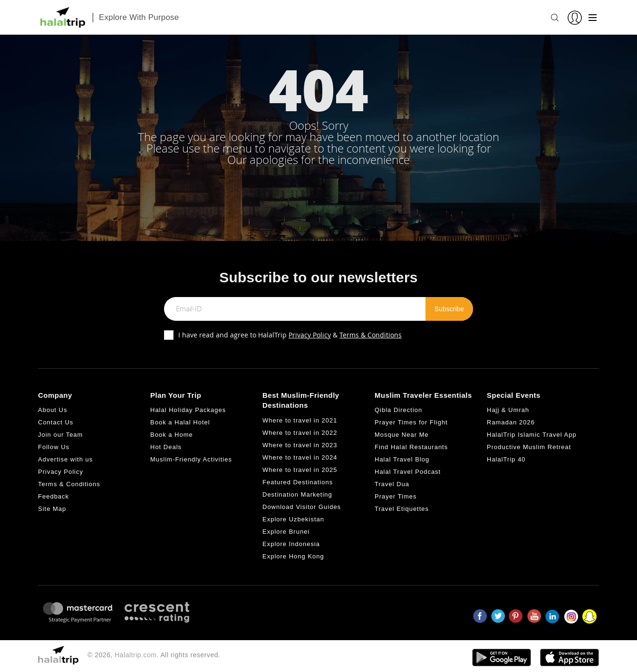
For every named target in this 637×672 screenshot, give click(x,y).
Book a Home (172, 435)
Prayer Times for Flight (411, 422)
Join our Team (60, 435)
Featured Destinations (298, 482)
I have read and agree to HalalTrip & (290, 335)
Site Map (52, 509)
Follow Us (54, 447)
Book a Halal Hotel (180, 422)
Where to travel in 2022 (300, 433)
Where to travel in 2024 (300, 457)
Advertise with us (65, 459)
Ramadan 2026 (511, 422)
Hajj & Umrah (508, 410)
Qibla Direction (398, 410)
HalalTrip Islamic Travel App (532, 435)
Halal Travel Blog (402, 459)
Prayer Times (396, 496)
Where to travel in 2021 (300, 420)
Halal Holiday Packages (188, 410)
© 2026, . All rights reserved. (154, 655)
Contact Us (56, 422)
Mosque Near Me (402, 435)
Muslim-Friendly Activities (191, 459)
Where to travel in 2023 (300, 445)
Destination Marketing (297, 494)
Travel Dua (392, 484)
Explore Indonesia (291, 544)
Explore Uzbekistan (293, 519)
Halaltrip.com (135, 655)
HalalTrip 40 (506, 459)
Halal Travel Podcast (408, 472)
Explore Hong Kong (293, 556)
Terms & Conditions (371, 335)
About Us (53, 410)
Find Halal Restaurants (411, 447)
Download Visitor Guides (302, 507)
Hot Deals (166, 447)
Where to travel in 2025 (300, 470)
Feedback (53, 496)
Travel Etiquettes (402, 509)
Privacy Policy (310, 335)
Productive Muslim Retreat (529, 447)
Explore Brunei (286, 532)
